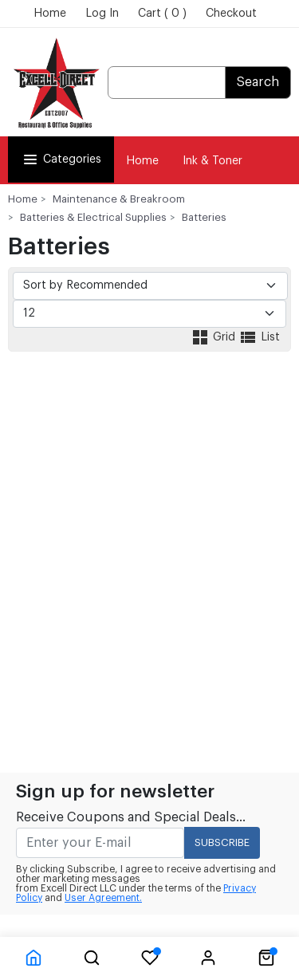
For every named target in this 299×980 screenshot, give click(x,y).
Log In (102, 14)
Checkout (231, 14)
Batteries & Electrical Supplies (93, 217)
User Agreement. (103, 898)
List (259, 337)
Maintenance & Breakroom (119, 199)
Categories (61, 159)
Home (50, 14)
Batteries (204, 217)
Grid (214, 337)
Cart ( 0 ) (162, 14)
